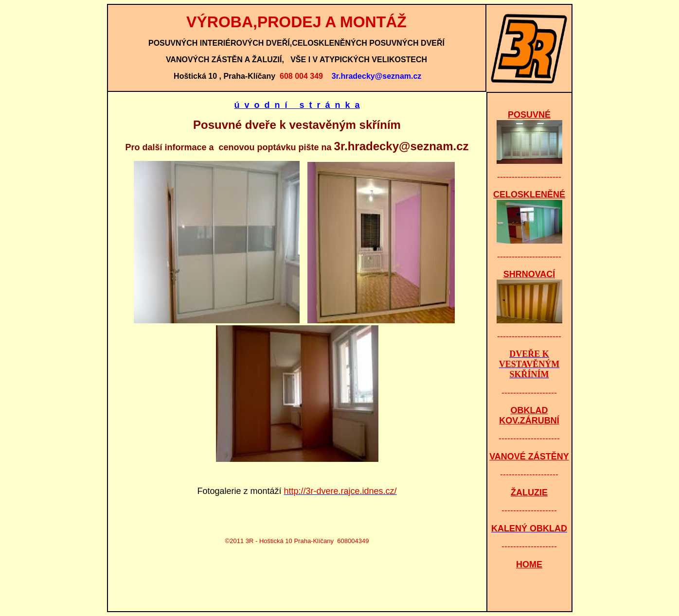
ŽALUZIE (529, 493)
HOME (529, 564)
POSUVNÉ (529, 115)
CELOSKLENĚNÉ (529, 194)
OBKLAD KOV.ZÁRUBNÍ (529, 415)
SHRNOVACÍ (529, 274)
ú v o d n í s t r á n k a (297, 105)
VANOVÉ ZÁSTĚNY (529, 457)
